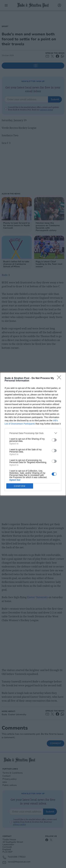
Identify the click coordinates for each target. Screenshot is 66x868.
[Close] (60, 378)
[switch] (54, 440)
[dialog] (33, 434)
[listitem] (33, 433)
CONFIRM (20, 486)
